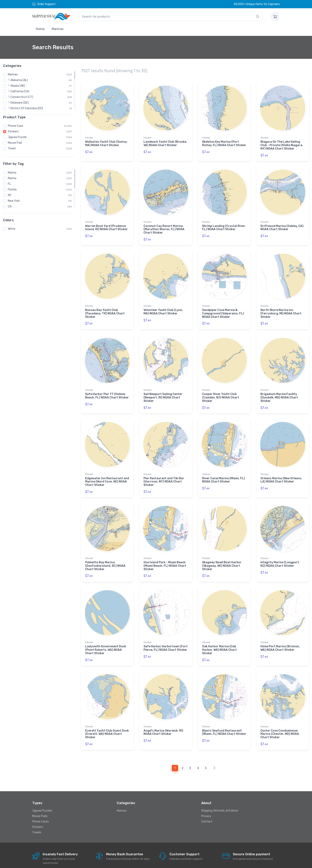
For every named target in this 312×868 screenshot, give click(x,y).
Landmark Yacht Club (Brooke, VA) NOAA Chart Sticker (165, 143)
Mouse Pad (15, 143)
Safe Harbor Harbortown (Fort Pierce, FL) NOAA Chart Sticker (166, 638)
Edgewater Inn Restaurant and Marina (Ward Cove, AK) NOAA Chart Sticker (107, 475)
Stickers (13, 131)
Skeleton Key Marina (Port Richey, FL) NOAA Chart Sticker (224, 143)
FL (9, 184)
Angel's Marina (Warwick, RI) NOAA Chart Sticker (163, 720)
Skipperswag (82, 861)
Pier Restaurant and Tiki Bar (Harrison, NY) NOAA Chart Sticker (164, 475)
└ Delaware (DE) (18, 103)
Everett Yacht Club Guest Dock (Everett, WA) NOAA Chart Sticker (107, 722)
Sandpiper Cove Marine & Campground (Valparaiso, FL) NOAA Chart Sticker (223, 310)
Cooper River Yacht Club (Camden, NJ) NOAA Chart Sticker (221, 392)
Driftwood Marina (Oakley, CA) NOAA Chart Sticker (282, 226)
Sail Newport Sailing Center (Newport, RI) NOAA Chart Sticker (163, 392)
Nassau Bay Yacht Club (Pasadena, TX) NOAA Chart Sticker (105, 310)
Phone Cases (41, 808)
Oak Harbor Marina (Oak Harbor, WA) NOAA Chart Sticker (219, 640)
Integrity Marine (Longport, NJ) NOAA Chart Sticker (280, 556)
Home (40, 29)
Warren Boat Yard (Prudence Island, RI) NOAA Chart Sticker (106, 226)
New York (14, 201)
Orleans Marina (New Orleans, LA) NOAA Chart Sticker (281, 473)
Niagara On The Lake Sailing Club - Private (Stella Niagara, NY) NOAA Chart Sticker (282, 145)
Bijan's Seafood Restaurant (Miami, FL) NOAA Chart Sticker (224, 720)
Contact (207, 808)
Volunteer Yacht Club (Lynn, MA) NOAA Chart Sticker (163, 308)
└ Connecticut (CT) (21, 97)
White (12, 229)
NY (10, 195)
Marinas (58, 29)
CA (10, 206)
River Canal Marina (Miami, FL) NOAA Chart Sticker (224, 473)
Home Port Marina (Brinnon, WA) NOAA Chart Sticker (280, 638)
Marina (12, 173)
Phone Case (15, 126)
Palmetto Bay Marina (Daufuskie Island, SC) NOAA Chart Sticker (105, 557)
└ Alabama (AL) (18, 80)
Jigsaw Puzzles (42, 797)
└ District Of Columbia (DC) (25, 108)
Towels (37, 819)
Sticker (89, 138)
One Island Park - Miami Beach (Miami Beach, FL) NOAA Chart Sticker (165, 557)
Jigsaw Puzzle (17, 137)
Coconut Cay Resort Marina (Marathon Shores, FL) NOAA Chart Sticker (164, 228)
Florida (12, 190)
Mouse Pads (40, 803)
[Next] (214, 755)
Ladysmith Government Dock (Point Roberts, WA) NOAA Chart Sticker (106, 640)
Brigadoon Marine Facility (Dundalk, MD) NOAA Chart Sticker (279, 392)
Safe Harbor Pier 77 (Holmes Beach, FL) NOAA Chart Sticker (107, 391)
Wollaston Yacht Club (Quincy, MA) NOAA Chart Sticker (106, 143)
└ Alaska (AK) (16, 86)
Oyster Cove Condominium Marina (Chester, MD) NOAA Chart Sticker (280, 722)
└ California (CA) (19, 91)
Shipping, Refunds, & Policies (220, 797)
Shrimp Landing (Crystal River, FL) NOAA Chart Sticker (224, 226)
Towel (12, 148)
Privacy (206, 803)
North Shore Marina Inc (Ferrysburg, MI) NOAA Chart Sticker (281, 310)
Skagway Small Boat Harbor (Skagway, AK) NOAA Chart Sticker (222, 557)
